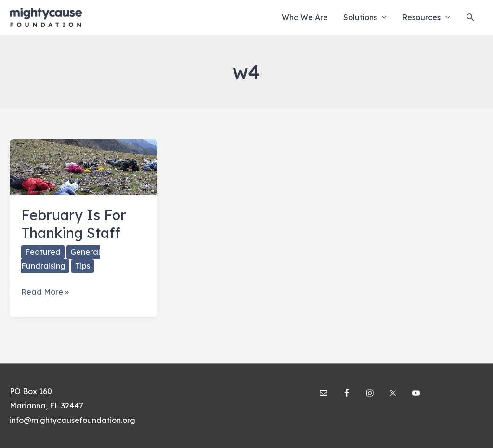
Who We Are (305, 17)
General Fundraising (61, 259)
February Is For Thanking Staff (74, 224)
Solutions (360, 17)
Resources (421, 17)
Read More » (45, 292)
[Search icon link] (471, 18)
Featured (43, 252)
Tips (83, 266)
